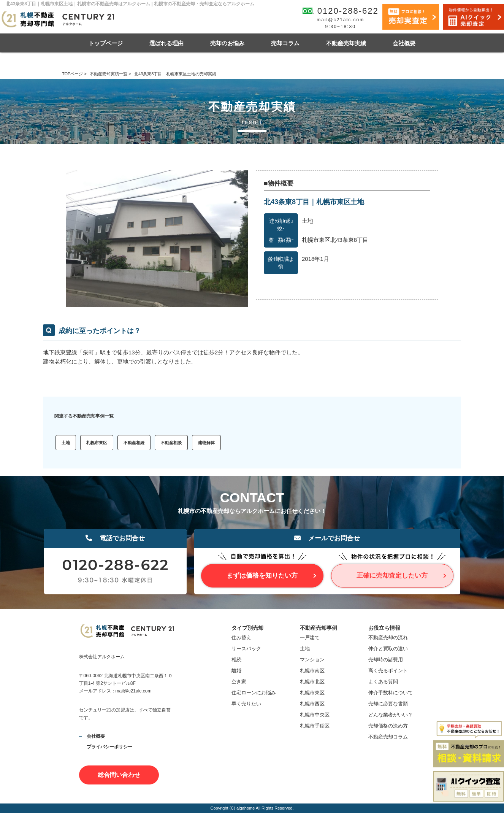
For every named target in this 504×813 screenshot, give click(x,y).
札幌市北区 (312, 682)
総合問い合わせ (119, 775)
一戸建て (310, 638)
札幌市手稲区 (315, 726)
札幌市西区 (312, 704)
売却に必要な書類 (388, 704)
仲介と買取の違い (388, 649)
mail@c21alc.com (340, 20)
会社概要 (404, 43)
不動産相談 (171, 443)
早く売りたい (246, 704)
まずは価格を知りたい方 (262, 576)
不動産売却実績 (346, 43)
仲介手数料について (391, 693)
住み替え (241, 638)
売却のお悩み (227, 43)
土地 (66, 443)
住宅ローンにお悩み (254, 693)
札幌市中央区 (315, 715)
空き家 (239, 682)
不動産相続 (134, 443)
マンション (312, 660)
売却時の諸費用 (386, 660)
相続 (236, 660)
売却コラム (285, 43)
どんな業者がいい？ (391, 715)
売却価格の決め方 (388, 726)
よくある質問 (383, 682)
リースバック (246, 649)
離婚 (236, 671)
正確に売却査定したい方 (392, 576)
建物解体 (206, 443)
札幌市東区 (97, 443)
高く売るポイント (388, 671)
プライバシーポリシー (109, 747)
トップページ (106, 43)
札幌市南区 (312, 671)
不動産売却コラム (388, 737)
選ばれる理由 (166, 43)
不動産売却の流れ (388, 638)
